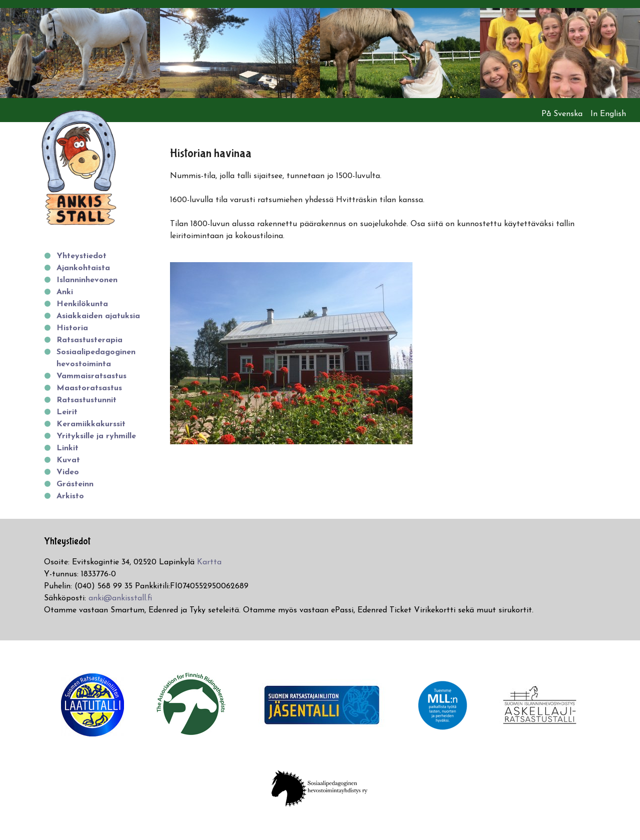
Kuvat (68, 460)
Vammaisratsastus (91, 376)
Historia (72, 328)
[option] (80, 53)
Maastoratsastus (89, 388)
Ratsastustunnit (86, 400)
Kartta (209, 562)
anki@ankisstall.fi (120, 598)
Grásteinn (75, 484)
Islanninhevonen (87, 280)
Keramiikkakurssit (91, 424)
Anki (65, 292)
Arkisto (70, 496)
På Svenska (562, 114)
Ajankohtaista (83, 268)
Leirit (67, 412)
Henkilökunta (82, 304)
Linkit (67, 448)
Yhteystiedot (81, 256)
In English (608, 114)
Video (68, 472)
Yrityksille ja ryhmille (96, 436)
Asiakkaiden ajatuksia (98, 316)
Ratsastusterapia (89, 340)
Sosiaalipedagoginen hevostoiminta (96, 358)
